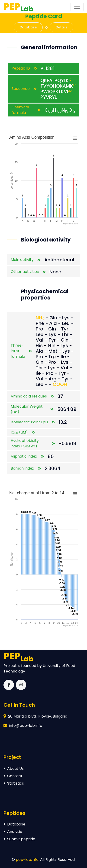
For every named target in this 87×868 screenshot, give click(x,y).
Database (28, 27)
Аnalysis (13, 832)
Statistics (14, 783)
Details (61, 27)
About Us (14, 769)
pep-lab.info (27, 860)
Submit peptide (19, 839)
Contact (13, 776)
